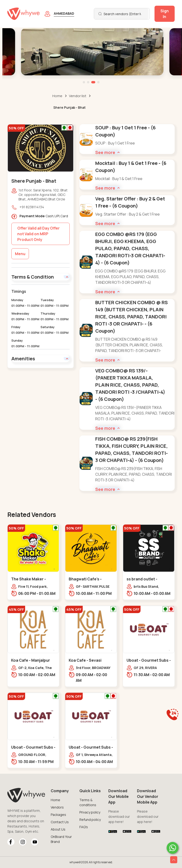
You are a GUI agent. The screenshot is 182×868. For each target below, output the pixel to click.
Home (57, 96)
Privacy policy (90, 812)
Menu (20, 254)
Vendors (57, 807)
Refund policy (90, 820)
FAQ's (84, 827)
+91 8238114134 (32, 207)
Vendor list (78, 96)
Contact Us (60, 822)
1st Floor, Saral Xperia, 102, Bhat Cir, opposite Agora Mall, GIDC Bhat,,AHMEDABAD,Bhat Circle (43, 195)
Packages (58, 815)
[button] (84, 82)
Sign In (165, 14)
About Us (58, 829)
